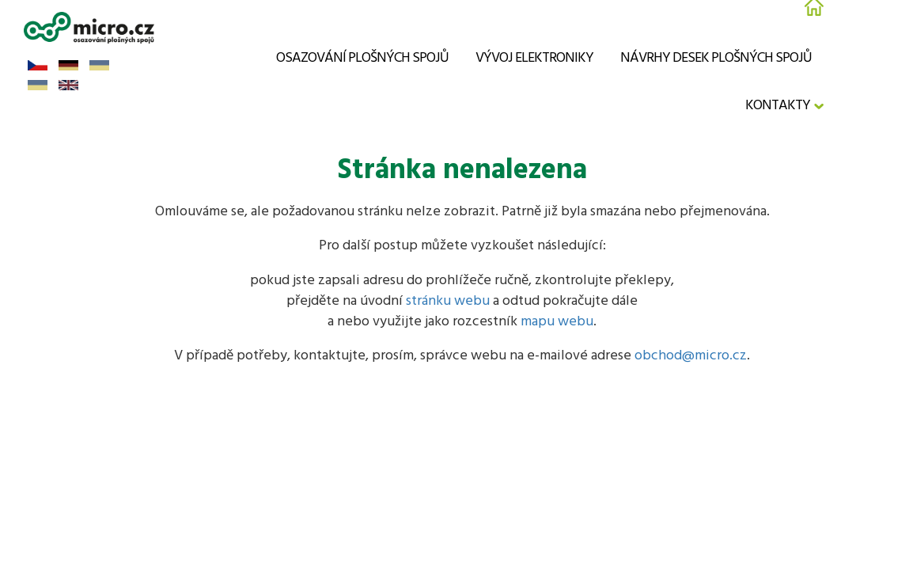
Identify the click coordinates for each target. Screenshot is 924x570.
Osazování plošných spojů (362, 58)
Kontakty (778, 105)
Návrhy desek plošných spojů (716, 58)
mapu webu (557, 322)
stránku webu (448, 301)
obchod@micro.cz (691, 356)
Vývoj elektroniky (534, 58)
